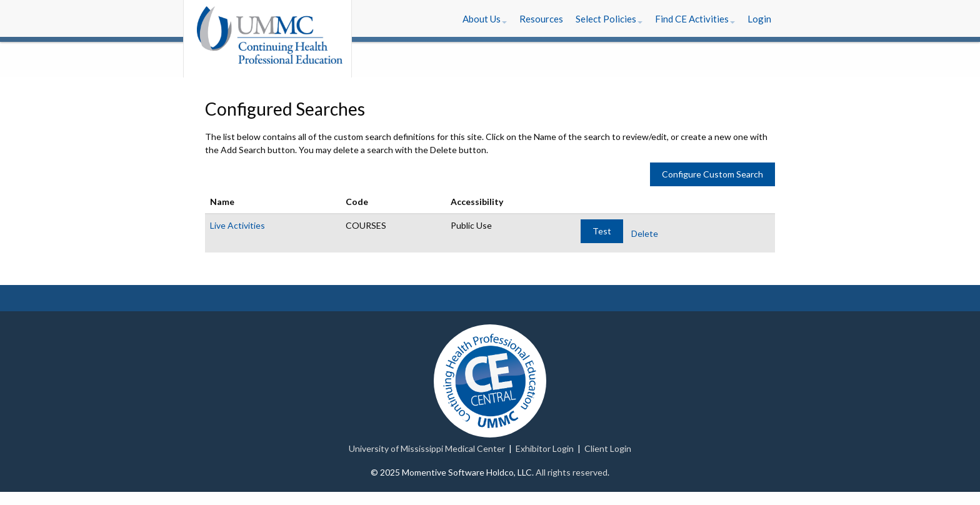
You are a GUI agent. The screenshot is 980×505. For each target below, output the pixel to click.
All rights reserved (572, 472)
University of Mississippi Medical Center (427, 448)
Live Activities (237, 225)
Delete (645, 233)
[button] (485, 19)
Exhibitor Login (545, 448)
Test (602, 231)
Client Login (608, 448)
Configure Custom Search (712, 174)
